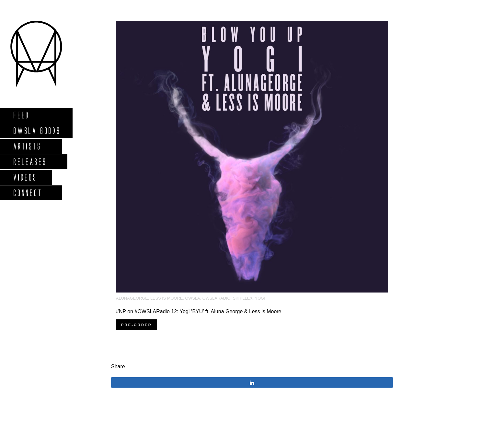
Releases (30, 162)
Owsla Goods (37, 131)
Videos (25, 177)
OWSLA (192, 298)
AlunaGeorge (132, 298)
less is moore (166, 298)
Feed (21, 115)
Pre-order (137, 325)
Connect (28, 193)
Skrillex (243, 298)
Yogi (260, 298)
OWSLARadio (217, 298)
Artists (27, 146)
